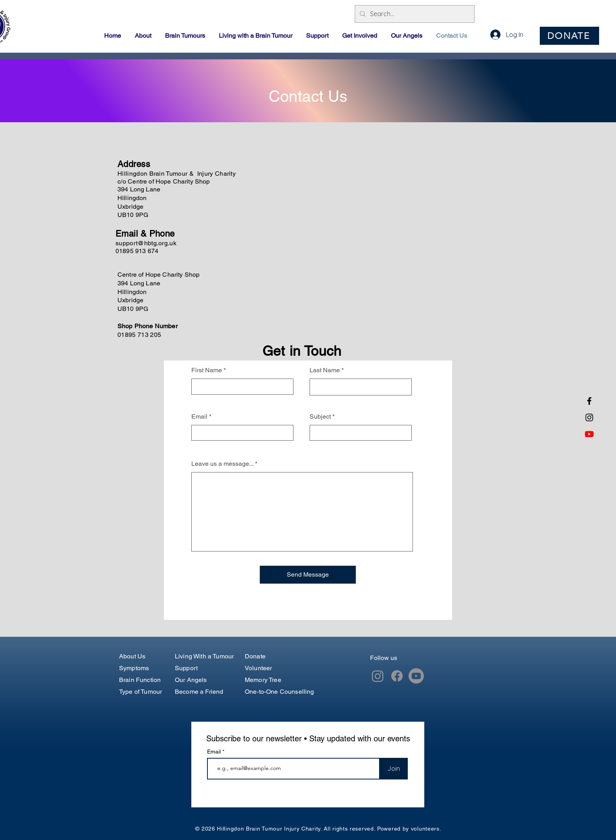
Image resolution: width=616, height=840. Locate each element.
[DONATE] (569, 36)
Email (199, 417)
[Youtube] (589, 434)
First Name (207, 370)
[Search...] (414, 14)
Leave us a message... (222, 464)
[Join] (393, 769)
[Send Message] (308, 575)
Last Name (325, 370)
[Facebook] (589, 401)
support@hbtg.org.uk (146, 243)
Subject (320, 417)
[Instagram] (589, 417)
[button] (144, 36)
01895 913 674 (137, 251)
